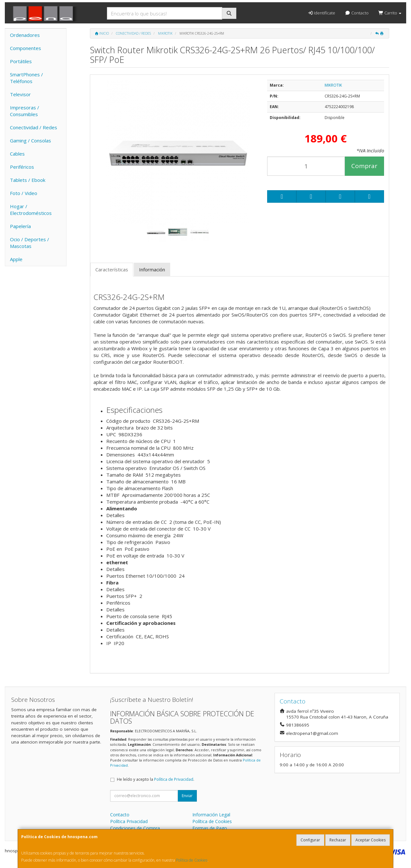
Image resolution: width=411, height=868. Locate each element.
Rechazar (338, 840)
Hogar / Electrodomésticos (31, 210)
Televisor (20, 94)
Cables (17, 154)
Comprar (364, 166)
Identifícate (321, 13)
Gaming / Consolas (31, 140)
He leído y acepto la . (156, 779)
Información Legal (211, 815)
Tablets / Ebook (28, 180)
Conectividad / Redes (34, 127)
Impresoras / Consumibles (25, 111)
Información (152, 269)
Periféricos (22, 167)
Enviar (187, 796)
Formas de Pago (210, 828)
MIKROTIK (333, 85)
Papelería (20, 226)
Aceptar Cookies (371, 840)
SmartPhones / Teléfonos (26, 78)
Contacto (357, 13)
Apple (16, 259)
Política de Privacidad (174, 779)
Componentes (26, 48)
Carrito (390, 13)
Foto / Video (24, 193)
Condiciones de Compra (135, 828)
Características (112, 269)
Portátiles (21, 61)
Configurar (310, 840)
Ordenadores (25, 35)
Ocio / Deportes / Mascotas (30, 243)
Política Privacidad (129, 821)
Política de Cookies (192, 860)
